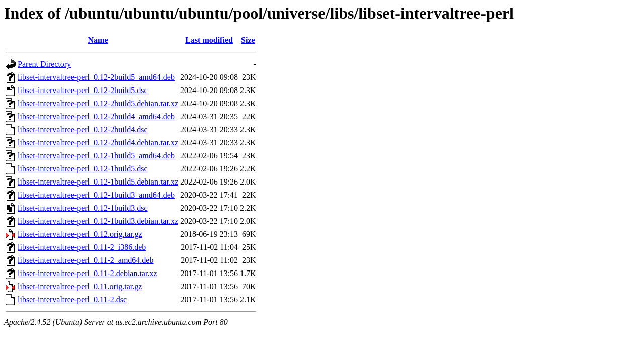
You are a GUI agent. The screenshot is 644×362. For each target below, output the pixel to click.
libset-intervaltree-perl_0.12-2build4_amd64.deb (96, 116)
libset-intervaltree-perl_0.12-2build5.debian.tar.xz (98, 103)
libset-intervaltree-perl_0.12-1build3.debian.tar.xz (98, 221)
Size (248, 40)
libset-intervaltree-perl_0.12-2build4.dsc (83, 129)
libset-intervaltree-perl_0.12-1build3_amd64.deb (96, 195)
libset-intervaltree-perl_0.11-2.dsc (72, 299)
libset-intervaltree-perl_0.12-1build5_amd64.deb (96, 156)
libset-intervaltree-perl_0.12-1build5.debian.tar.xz (98, 182)
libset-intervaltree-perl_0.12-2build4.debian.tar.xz (98, 143)
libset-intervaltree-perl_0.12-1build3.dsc (83, 208)
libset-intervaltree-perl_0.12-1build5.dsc (83, 169)
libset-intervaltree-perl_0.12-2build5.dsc (83, 90)
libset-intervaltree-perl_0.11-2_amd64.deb (86, 260)
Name (98, 40)
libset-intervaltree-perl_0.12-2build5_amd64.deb (96, 77)
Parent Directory (44, 64)
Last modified (209, 40)
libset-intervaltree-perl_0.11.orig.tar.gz (80, 286)
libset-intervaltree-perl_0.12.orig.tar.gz (80, 234)
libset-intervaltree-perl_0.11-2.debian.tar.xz (88, 273)
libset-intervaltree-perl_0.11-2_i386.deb (82, 247)
